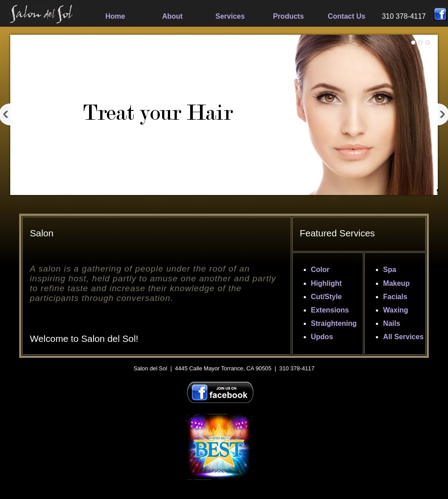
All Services (403, 337)
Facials (395, 297)
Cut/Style (326, 297)
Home (115, 16)
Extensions (330, 310)
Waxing (395, 310)
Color (320, 270)
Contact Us (346, 16)
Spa (389, 270)
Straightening (334, 323)
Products (288, 16)
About (172, 16)
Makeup (396, 283)
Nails (391, 323)
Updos (322, 337)
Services (230, 16)
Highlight (326, 283)
